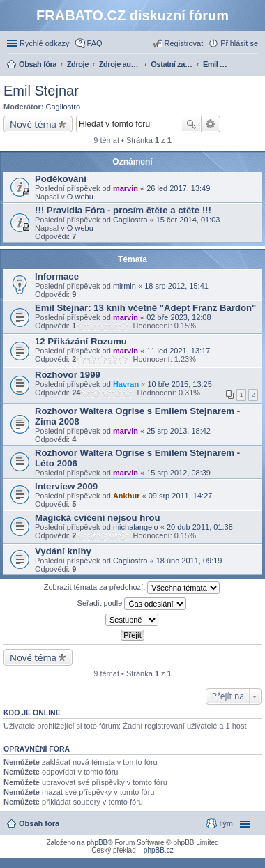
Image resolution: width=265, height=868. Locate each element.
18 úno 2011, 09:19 (189, 561)
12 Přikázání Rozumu (81, 341)
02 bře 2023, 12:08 (179, 317)
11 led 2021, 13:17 (178, 351)
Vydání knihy (63, 551)
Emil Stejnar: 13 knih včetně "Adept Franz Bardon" (145, 308)
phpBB (97, 843)
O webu (80, 197)
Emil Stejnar (41, 91)
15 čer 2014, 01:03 (188, 220)
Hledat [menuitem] (253, 66)
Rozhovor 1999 (68, 375)
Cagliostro (63, 107)
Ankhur (127, 496)
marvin (126, 188)
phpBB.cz (159, 850)
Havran (126, 384)
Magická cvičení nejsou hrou (98, 518)
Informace (57, 276)
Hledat (191, 124)
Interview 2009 (66, 486)
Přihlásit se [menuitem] (239, 43)
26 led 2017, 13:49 (178, 188)
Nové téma (33, 124)
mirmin (124, 286)
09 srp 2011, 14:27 (181, 496)
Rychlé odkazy (45, 43)
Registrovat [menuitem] (184, 43)
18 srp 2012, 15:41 (176, 286)
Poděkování (61, 179)
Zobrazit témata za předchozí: (132, 588)
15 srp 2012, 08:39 (179, 473)
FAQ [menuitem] (95, 43)
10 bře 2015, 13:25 (179, 384)
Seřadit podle (132, 604)
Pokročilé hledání (211, 124)
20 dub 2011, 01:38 (200, 527)
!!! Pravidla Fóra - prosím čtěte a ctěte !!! (123, 210)
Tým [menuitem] (226, 823)
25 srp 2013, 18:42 (179, 431)
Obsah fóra (39, 823)
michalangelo (136, 527)
